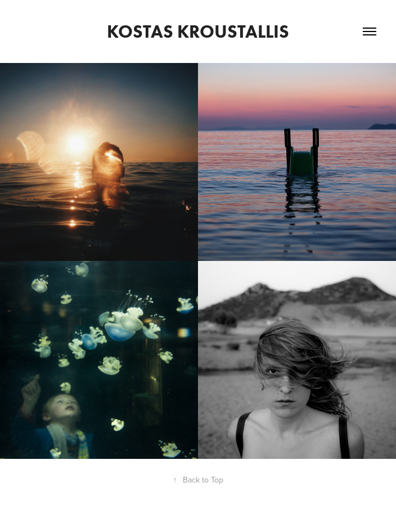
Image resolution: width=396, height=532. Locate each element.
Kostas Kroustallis (198, 31)
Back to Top (198, 480)
